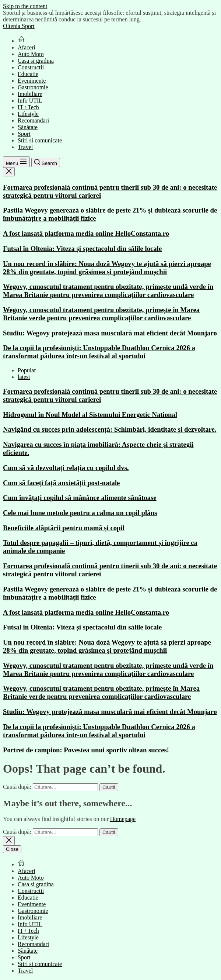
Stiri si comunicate (40, 140)
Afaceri (27, 47)
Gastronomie (33, 87)
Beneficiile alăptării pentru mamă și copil (64, 528)
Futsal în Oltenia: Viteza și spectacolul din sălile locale (82, 249)
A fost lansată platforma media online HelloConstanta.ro (86, 233)
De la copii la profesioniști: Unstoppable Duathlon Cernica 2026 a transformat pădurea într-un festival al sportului (99, 352)
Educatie (28, 74)
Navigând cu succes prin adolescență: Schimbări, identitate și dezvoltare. (110, 429)
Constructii (31, 67)
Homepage (123, 819)
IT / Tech (28, 107)
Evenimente (32, 81)
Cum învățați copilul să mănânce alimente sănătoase (80, 498)
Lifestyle (28, 114)
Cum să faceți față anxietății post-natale (61, 483)
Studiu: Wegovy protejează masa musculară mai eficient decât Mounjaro (110, 333)
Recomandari (33, 120)
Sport (24, 134)
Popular (27, 370)
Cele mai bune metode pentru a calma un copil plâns (80, 513)
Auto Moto (31, 54)
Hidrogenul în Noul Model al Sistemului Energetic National (90, 415)
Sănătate (28, 127)
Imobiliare (30, 94)
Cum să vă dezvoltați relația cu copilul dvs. (66, 468)
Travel (25, 147)
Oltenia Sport (19, 26)
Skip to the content (25, 6)
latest (24, 377)
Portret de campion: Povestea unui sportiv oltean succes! (86, 750)
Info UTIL (30, 101)
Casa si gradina (36, 61)
